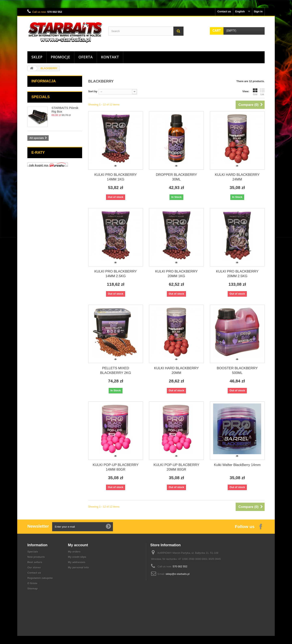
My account (78, 545)
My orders (74, 552)
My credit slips (77, 557)
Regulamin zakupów (40, 578)
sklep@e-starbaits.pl (178, 574)
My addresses (77, 562)
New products (36, 557)
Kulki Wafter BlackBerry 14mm (237, 465)
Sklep (37, 57)
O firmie (32, 583)
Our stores (34, 567)
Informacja (44, 81)
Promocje (60, 57)
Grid (255, 92)
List (262, 92)
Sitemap (33, 589)
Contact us (224, 11)
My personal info (78, 567)
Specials (41, 97)
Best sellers (35, 562)
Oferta (86, 57)
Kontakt (110, 57)
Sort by (93, 91)
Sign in (258, 11)
